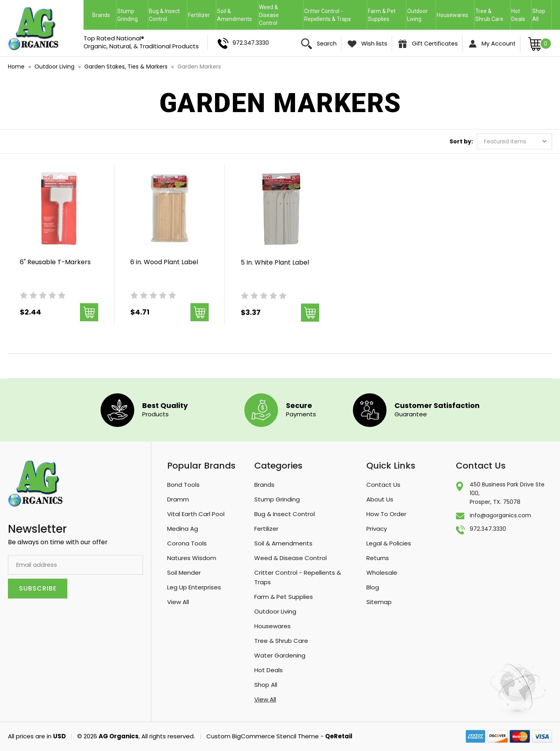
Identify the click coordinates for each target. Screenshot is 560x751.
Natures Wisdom (192, 558)
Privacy (377, 529)
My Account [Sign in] (492, 44)
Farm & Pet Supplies (382, 15)
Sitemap (379, 602)
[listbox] (514, 141)
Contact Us (383, 485)
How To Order (386, 514)
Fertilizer (202, 15)
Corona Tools (187, 543)
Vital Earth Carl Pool (196, 514)
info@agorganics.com (500, 515)
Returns (378, 558)
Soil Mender (184, 573)
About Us (380, 499)
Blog (373, 587)
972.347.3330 (243, 43)
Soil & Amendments (237, 15)
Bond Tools (183, 485)
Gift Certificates (428, 44)
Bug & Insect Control (168, 15)
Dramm (178, 499)
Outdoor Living (421, 15)
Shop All (539, 15)
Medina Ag (183, 529)
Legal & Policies (389, 543)
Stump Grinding (132, 15)
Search (319, 44)
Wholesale (382, 573)
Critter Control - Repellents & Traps (335, 15)
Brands (104, 15)
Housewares (455, 15)
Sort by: (461, 141)
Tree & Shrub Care (492, 15)
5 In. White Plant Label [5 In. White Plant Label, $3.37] (275, 262)
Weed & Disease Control (281, 15)
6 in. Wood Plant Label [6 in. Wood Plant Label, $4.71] (164, 262)
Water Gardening (280, 655)
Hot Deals (518, 15)
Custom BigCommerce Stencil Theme (263, 736)
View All (178, 602)
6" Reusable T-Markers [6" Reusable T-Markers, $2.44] (55, 262)
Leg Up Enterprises (194, 587)
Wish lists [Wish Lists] (368, 44)
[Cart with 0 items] (540, 43)
